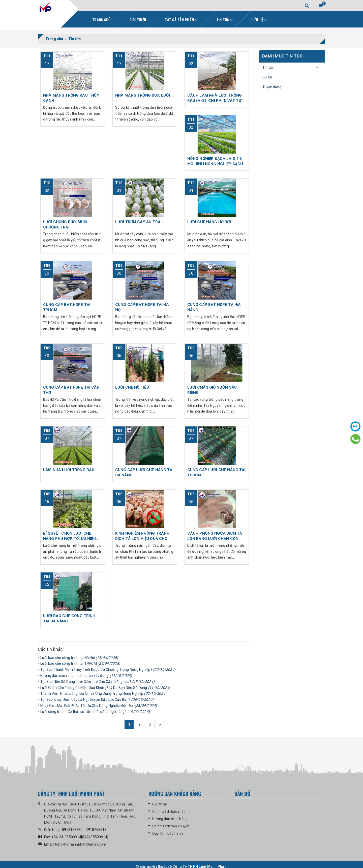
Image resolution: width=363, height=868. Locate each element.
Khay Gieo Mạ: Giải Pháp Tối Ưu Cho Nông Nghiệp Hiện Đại (99, 705)
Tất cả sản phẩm (181, 19)
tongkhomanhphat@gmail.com (81, 845)
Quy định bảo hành (168, 834)
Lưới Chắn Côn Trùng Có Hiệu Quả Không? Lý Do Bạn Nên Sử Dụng (105, 687)
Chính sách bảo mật (169, 812)
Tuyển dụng (272, 87)
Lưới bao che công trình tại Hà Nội (79, 657)
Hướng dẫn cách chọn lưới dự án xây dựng (86, 675)
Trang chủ (101, 19)
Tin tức (224, 19)
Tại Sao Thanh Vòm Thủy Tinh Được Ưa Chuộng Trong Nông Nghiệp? (108, 669)
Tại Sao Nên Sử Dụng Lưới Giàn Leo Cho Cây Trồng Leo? (97, 681)
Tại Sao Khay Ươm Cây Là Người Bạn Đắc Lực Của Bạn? (97, 699)
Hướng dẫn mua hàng (170, 820)
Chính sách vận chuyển (171, 827)
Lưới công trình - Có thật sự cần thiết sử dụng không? (95, 711)
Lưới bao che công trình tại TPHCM (80, 663)
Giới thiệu (138, 19)
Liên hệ (259, 19)
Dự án (267, 77)
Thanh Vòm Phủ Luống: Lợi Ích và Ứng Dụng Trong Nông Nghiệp (103, 693)
